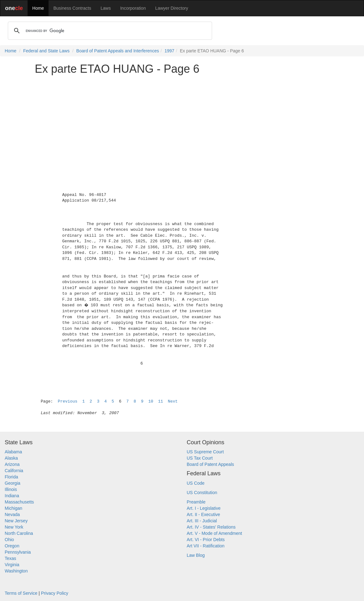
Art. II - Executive (203, 514)
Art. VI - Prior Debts (206, 540)
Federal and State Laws (46, 51)
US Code (196, 483)
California (14, 471)
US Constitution (202, 493)
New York (14, 527)
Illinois (11, 489)
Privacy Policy (55, 593)
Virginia (12, 565)
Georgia (13, 483)
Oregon (12, 546)
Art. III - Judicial (202, 521)
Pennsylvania (18, 552)
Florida (11, 477)
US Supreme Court (205, 452)
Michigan (13, 508)
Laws (106, 8)
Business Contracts (72, 8)
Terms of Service (21, 593)
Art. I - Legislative (204, 508)
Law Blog (196, 555)
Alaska (11, 458)
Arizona (12, 464)
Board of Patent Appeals (210, 464)
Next (173, 401)
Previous (68, 401)
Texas (10, 558)
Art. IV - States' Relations (211, 527)
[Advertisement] (182, 124)
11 (161, 401)
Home (38, 8)
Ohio (9, 540)
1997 (169, 51)
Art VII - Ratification (206, 546)
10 (151, 401)
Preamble (196, 502)
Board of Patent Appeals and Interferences (118, 51)
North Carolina (19, 533)
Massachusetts (19, 502)
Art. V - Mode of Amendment (214, 533)
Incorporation (133, 8)
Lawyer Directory (172, 8)
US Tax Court (200, 458)
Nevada (12, 514)
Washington (16, 571)
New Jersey (16, 521)
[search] (109, 31)
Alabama (13, 452)
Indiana (12, 496)
